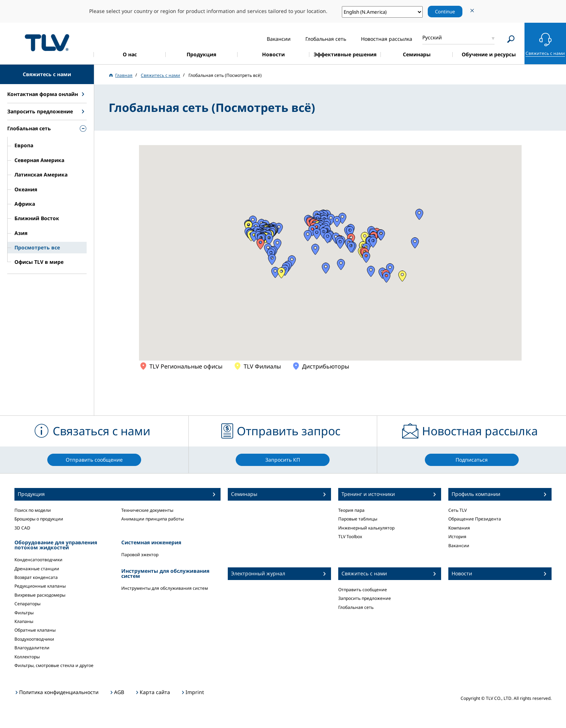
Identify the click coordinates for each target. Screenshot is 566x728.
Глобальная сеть (356, 607)
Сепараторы (27, 604)
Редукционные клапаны (40, 586)
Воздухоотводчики (34, 639)
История (457, 537)
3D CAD (22, 528)
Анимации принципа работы (153, 519)
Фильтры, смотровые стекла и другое (54, 665)
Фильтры (24, 613)
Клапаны (24, 621)
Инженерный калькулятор (366, 528)
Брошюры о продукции (39, 519)
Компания (459, 528)
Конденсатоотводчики (38, 560)
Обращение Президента (475, 519)
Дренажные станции (37, 569)
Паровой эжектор (140, 555)
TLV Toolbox (350, 537)
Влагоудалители (32, 648)
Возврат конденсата (36, 577)
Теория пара (351, 510)
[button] (365, 237)
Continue (445, 12)
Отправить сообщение (363, 590)
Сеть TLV (458, 510)
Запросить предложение (365, 598)
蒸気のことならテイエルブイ (47, 42)
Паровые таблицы (358, 519)
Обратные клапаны (35, 630)
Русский (432, 37)
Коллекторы (27, 657)
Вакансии (459, 546)
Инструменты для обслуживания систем (165, 588)
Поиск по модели (33, 510)
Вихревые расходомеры (40, 595)
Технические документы (147, 510)
